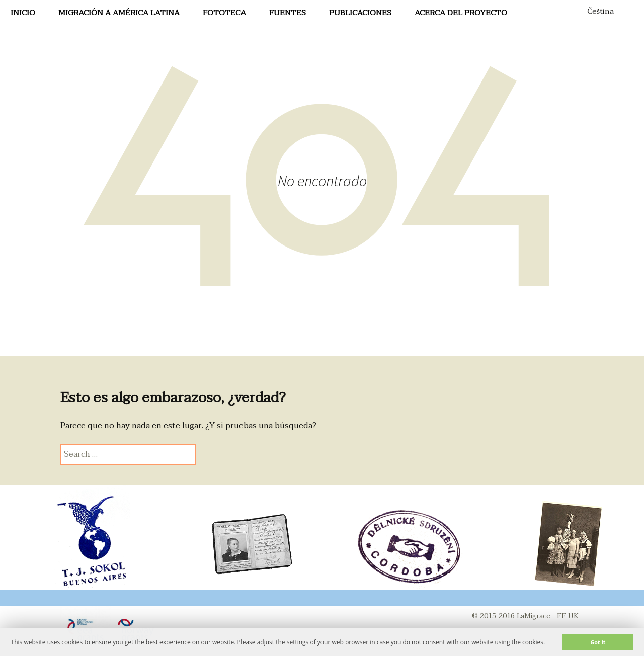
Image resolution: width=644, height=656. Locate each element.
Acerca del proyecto (461, 13)
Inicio (23, 13)
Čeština (600, 11)
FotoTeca (224, 13)
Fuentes (288, 13)
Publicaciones (360, 13)
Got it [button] (598, 642)
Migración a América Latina (119, 13)
